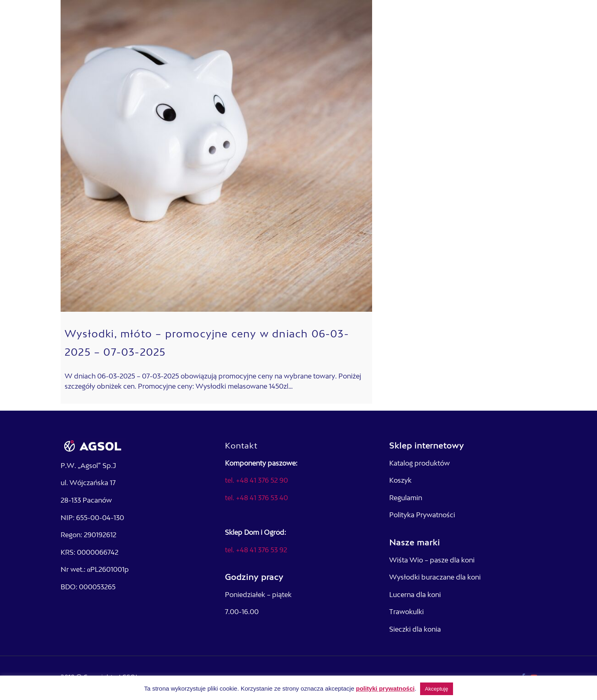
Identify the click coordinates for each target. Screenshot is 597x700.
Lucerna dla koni (415, 595)
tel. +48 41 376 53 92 (256, 551)
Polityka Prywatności (422, 516)
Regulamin (406, 499)
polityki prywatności (385, 688)
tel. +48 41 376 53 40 (256, 499)
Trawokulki (406, 612)
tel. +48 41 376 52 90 (256, 481)
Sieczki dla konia (415, 630)
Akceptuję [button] (437, 689)
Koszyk (400, 481)
